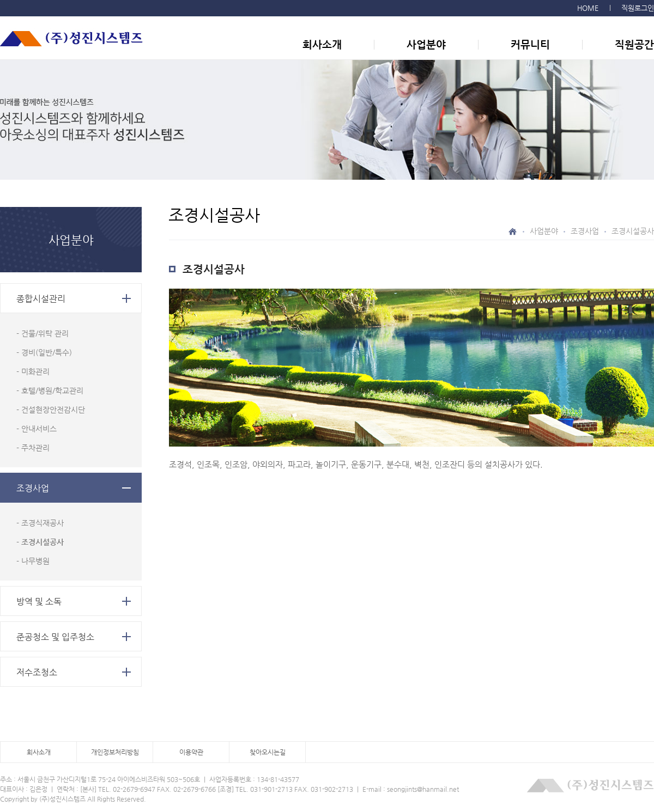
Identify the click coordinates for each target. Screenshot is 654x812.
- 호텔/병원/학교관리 (50, 390)
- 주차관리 (33, 448)
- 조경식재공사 (40, 523)
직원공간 (634, 44)
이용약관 (191, 752)
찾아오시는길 (268, 752)
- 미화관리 (33, 371)
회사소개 (322, 44)
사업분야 (426, 44)
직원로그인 (638, 8)
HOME (588, 8)
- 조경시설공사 (40, 542)
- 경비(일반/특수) (44, 352)
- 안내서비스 (37, 429)
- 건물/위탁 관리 (43, 333)
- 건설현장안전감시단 (51, 410)
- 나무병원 (33, 561)
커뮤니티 (530, 44)
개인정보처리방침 (115, 752)
